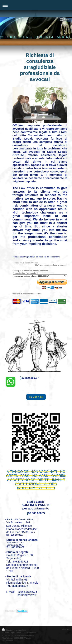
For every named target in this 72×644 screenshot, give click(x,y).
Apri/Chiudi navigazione (36, 5)
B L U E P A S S (36, 397)
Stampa (7, 630)
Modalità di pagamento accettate (27, 294)
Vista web (66, 629)
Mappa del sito (20, 630)
